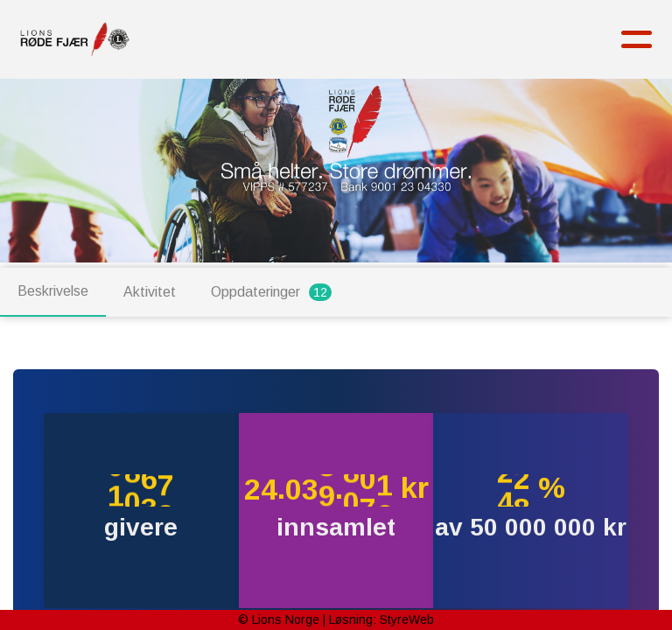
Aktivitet (150, 292)
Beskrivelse (53, 291)
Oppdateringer (271, 292)
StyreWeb (407, 619)
